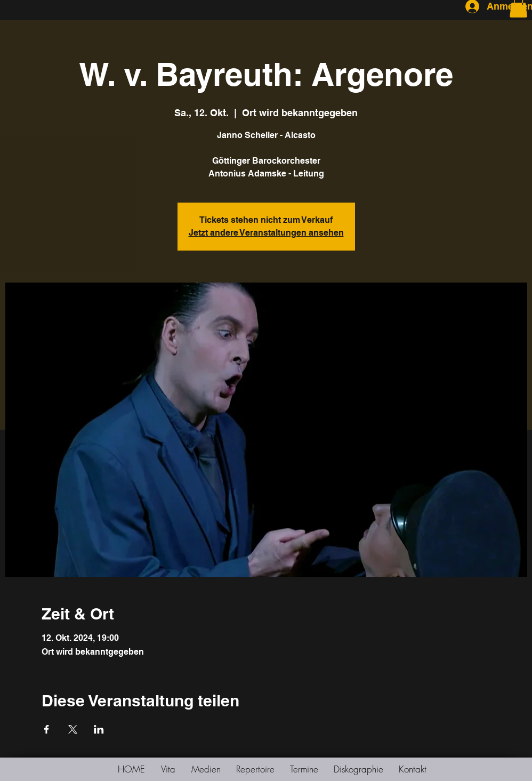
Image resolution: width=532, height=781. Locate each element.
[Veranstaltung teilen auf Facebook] (47, 729)
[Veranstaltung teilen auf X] (73, 729)
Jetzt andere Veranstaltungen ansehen (266, 233)
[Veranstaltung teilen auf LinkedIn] (99, 729)
